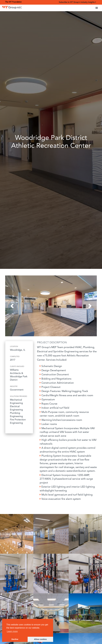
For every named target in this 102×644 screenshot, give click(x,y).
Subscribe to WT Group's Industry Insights (77, 2)
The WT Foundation (13, 2)
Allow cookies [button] (40, 639)
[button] (97, 8)
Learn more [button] (12, 631)
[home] (12, 7)
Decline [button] (15, 639)
